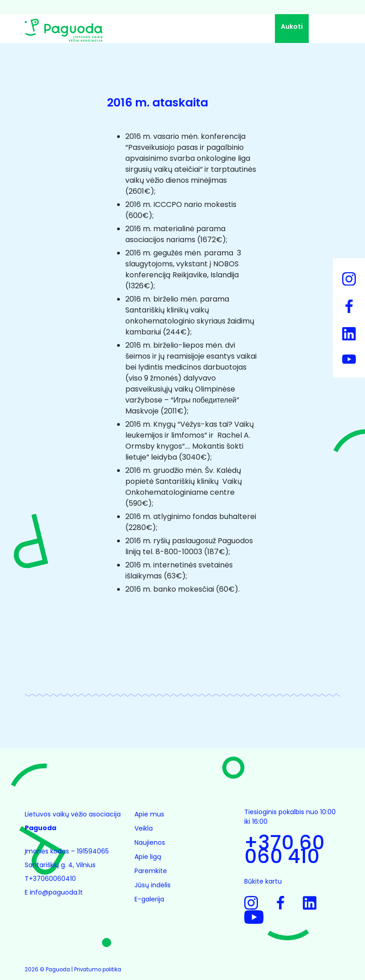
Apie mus (149, 814)
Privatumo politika (98, 969)
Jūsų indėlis (153, 885)
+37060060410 (53, 879)
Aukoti (292, 26)
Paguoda (58, 969)
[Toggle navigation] (327, 29)
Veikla (144, 828)
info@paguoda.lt (56, 892)
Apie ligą (148, 857)
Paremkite (151, 871)
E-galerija (149, 899)
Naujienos (150, 842)
